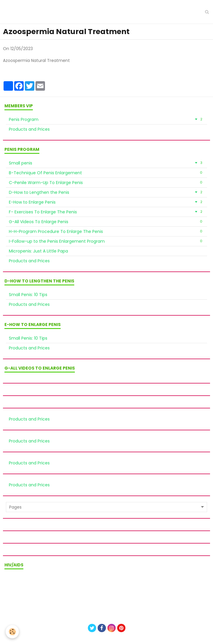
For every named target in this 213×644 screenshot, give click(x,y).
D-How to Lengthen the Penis (106, 192)
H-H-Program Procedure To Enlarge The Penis (106, 231)
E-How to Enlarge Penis (106, 202)
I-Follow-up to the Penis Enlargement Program (106, 241)
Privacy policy (106, 593)
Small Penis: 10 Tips (28, 295)
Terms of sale (106, 585)
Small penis (106, 163)
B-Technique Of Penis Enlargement (106, 173)
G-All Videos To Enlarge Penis (106, 222)
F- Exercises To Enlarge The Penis (106, 212)
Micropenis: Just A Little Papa (38, 251)
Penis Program (106, 119)
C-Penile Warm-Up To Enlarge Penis (106, 183)
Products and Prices (29, 129)
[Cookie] (13, 632)
